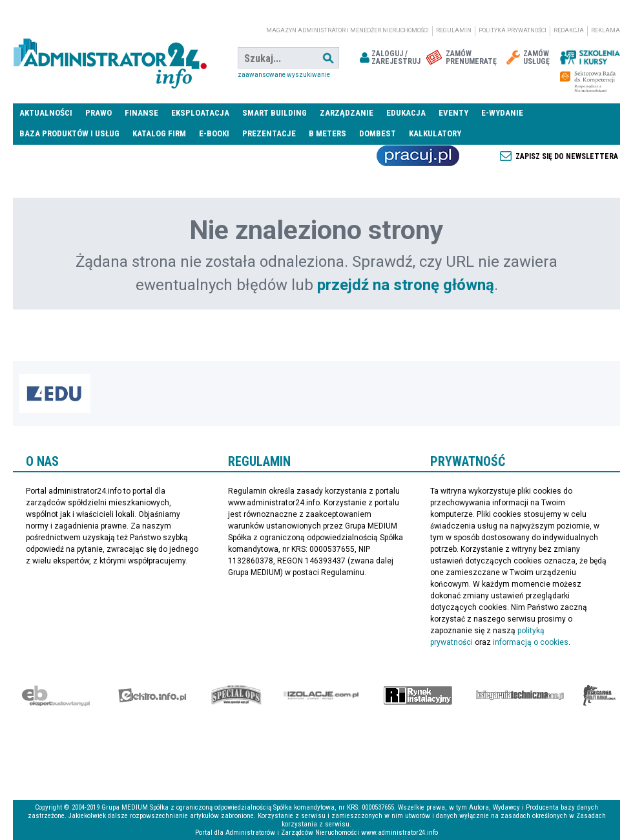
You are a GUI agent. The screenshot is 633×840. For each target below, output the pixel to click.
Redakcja (569, 30)
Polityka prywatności (513, 30)
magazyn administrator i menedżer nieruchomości (348, 30)
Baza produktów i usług (69, 133)
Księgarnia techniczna (520, 695)
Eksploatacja (200, 113)
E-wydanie (502, 113)
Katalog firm (159, 133)
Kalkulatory (435, 133)
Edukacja (406, 113)
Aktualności (46, 113)
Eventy (453, 113)
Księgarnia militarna (599, 695)
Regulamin (454, 30)
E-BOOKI (214, 133)
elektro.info (152, 695)
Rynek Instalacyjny (418, 695)
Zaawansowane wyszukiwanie (284, 75)
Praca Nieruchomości (418, 156)
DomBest (378, 133)
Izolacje (321, 695)
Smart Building (275, 113)
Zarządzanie (347, 113)
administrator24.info (110, 58)
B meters (327, 133)
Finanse (141, 113)
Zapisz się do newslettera (567, 156)
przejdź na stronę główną (406, 285)
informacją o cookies (531, 642)
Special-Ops (236, 695)
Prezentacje (269, 133)
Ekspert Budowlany (56, 695)
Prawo (99, 113)
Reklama (606, 30)
